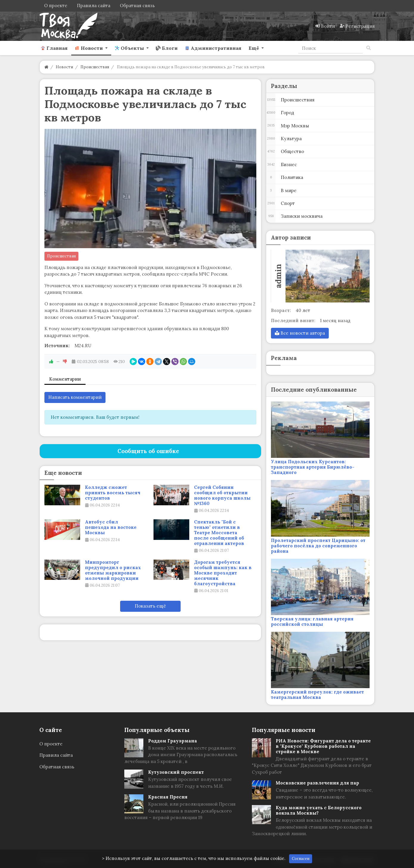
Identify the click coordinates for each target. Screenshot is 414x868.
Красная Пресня (168, 797)
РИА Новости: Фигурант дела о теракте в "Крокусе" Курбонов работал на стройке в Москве (323, 746)
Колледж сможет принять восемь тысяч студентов (113, 493)
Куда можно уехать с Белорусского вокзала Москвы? (319, 810)
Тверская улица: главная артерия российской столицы (312, 621)
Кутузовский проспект (176, 772)
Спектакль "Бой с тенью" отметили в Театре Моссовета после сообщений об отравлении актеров (219, 533)
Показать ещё (150, 606)
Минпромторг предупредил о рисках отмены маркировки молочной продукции (113, 570)
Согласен (301, 859)
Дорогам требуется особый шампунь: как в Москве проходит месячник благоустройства (223, 573)
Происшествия (61, 256)
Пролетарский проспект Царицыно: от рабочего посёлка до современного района (318, 546)
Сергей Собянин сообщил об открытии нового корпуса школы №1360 (222, 495)
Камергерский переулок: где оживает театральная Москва (317, 695)
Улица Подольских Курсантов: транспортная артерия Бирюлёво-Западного (313, 467)
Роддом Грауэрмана (173, 741)
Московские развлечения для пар (317, 783)
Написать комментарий (75, 397)
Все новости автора (300, 333)
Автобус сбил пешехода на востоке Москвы (111, 527)
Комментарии (65, 379)
